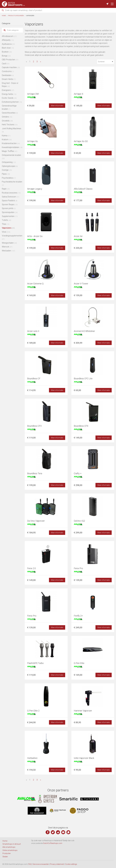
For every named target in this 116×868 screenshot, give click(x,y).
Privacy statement (57, 864)
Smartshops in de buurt (12, 844)
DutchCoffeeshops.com (53, 843)
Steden (5, 857)
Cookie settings (71, 864)
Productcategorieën (16, 16)
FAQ (30, 864)
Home (4, 16)
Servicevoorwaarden (41, 864)
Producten (7, 853)
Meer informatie (57, 106)
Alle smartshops (9, 847)
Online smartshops (10, 850)
